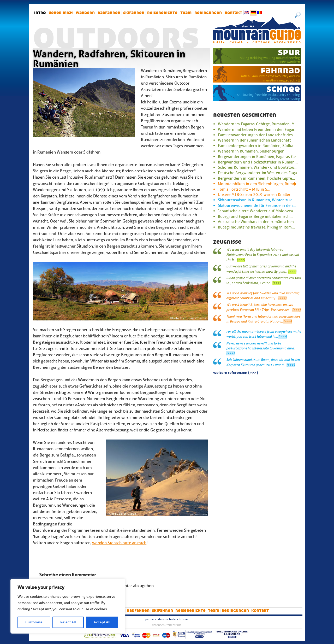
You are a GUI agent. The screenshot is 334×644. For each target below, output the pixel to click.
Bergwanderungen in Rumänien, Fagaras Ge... (258, 157)
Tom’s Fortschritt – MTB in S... (244, 189)
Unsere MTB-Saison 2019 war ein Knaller (254, 195)
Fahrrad (280, 70)
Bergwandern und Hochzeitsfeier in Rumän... (258, 162)
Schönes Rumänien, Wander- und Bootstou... (258, 167)
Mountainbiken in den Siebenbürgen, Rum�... (259, 184)
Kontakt (233, 13)
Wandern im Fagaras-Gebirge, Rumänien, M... (258, 124)
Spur (289, 52)
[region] (68, 606)
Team (186, 13)
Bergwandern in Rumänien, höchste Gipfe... (257, 178)
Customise (34, 622)
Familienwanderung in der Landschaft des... (257, 135)
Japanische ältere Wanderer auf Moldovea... (257, 211)
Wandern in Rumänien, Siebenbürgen (251, 151)
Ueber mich (61, 13)
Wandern (85, 13)
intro (40, 13)
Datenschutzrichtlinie (173, 619)
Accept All (102, 622)
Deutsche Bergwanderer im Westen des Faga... (259, 173)
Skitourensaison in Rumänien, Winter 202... (257, 200)
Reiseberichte (162, 13)
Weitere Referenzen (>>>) (235, 372)
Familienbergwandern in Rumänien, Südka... (257, 146)
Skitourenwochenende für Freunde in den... (257, 206)
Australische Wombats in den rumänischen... (257, 222)
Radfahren (109, 13)
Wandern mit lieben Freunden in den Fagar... (258, 130)
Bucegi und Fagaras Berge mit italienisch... (255, 216)
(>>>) (241, 260)
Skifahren (134, 13)
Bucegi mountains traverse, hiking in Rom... (256, 227)
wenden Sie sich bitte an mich (119, 543)
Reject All (68, 622)
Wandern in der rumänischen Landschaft (254, 140)
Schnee (283, 89)
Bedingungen (208, 13)
